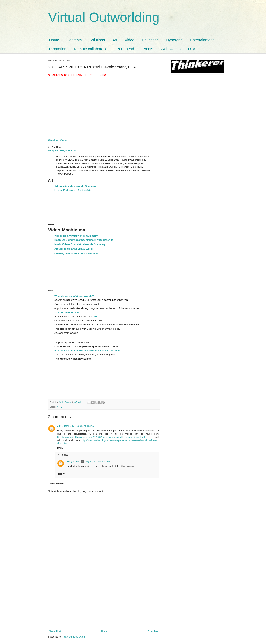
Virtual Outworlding (104, 17)
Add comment (57, 484)
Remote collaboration (92, 49)
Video (130, 40)
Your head (125, 49)
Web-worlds (171, 49)
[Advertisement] (104, 602)
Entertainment (202, 40)
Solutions (97, 40)
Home (54, 40)
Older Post (153, 631)
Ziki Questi (63, 426)
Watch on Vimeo (58, 140)
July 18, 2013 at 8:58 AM (82, 426)
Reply (60, 448)
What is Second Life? (67, 312)
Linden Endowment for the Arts (73, 190)
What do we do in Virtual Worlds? (74, 296)
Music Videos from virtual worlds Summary (80, 244)
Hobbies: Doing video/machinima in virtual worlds (84, 240)
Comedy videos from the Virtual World (77, 253)
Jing (96, 317)
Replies (64, 455)
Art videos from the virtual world (73, 249)
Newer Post (55, 631)
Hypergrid (174, 40)
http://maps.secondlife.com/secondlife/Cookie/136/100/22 (88, 350)
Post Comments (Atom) (74, 637)
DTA (192, 49)
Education (150, 40)
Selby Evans (73, 461)
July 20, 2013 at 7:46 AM (98, 461)
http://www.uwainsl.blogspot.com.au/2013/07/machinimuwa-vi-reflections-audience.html (101, 437)
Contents (74, 40)
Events (147, 49)
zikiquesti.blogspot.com (62, 150)
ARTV (59, 407)
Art (115, 40)
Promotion (58, 49)
